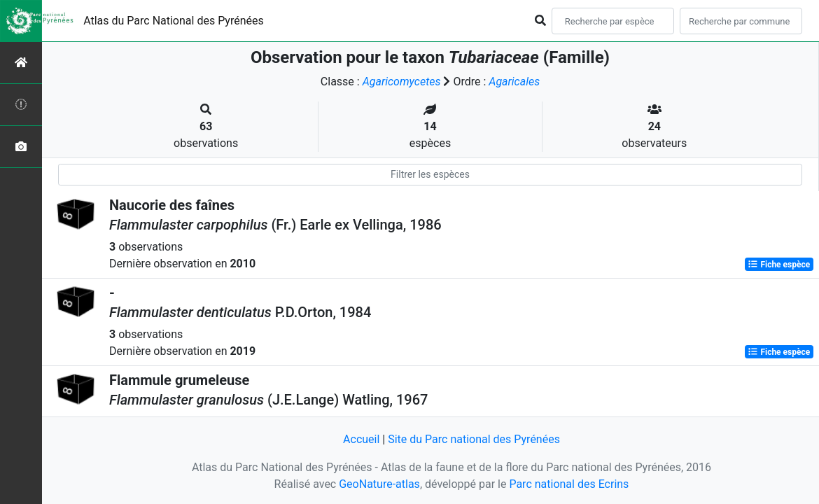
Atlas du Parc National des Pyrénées (174, 21)
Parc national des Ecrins (569, 484)
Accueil (361, 439)
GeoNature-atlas (379, 484)
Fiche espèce (779, 265)
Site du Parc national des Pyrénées (474, 439)
